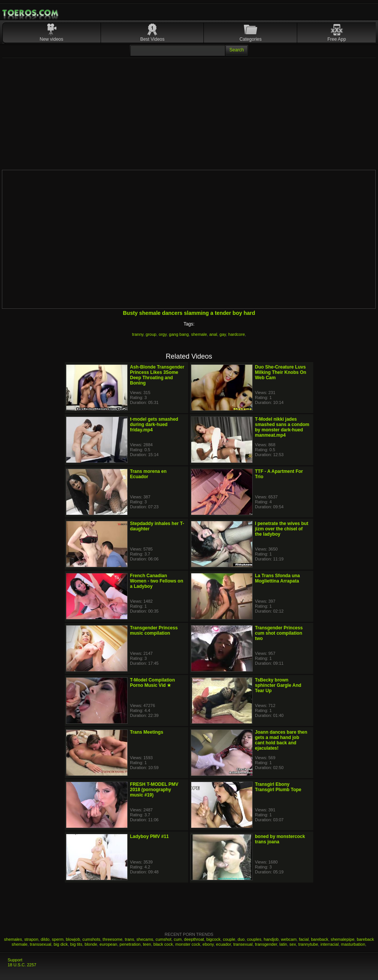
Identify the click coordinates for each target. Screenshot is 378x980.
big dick (61, 944)
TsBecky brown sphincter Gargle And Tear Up (278, 685)
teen (147, 944)
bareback (320, 939)
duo (241, 939)
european (108, 944)
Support (15, 960)
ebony (208, 944)
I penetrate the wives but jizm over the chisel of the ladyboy (282, 529)
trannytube (308, 944)
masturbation (353, 944)
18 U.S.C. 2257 (22, 965)
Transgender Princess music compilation (154, 630)
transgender (266, 944)
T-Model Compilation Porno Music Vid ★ (152, 683)
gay (223, 334)
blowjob (73, 939)
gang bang (179, 334)
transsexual (40, 944)
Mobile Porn (31, 13)
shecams (145, 939)
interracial (330, 944)
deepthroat (194, 939)
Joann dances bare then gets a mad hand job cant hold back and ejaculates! (281, 740)
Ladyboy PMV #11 (149, 836)
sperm (58, 939)
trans (129, 939)
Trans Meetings (147, 732)
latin (283, 944)
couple (229, 939)
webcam (289, 939)
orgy (163, 334)
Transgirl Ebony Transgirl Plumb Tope (278, 787)
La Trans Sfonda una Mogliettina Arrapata (277, 578)
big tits (76, 944)
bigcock (214, 939)
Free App (337, 39)
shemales (13, 939)
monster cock (188, 944)
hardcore (236, 334)
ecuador (223, 944)
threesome (112, 939)
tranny (138, 334)
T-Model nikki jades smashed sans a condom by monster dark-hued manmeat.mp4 (282, 427)
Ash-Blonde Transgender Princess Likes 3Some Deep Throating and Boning (157, 375)
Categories (250, 39)
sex (293, 944)
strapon (31, 939)
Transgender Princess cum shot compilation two (279, 633)
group (151, 334)
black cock (163, 944)
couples (254, 939)
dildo (45, 939)
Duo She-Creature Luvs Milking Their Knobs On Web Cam (281, 372)
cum (178, 939)
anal (213, 334)
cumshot (163, 939)
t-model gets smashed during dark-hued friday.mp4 (154, 425)
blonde (91, 944)
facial (304, 939)
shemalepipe (343, 939)
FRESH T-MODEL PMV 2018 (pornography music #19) (154, 790)
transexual (243, 944)
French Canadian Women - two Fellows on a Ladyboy (157, 581)
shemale (199, 334)
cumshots (91, 939)
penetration (130, 944)
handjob (271, 939)
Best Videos (152, 39)
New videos (51, 39)
